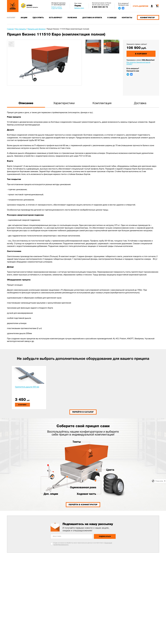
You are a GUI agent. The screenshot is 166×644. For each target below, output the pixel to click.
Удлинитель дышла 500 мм (27, 387)
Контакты (127, 18)
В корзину (141, 54)
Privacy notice (159, 481)
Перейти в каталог (83, 412)
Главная (10, 29)
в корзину (22, 405)
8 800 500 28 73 (100, 7)
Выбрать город (79, 8)
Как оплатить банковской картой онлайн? (138, 63)
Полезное (72, 18)
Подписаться (105, 536)
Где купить (38, 18)
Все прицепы (21, 29)
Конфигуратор (147, 18)
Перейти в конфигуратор (83, 505)
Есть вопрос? (56, 18)
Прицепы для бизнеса (36, 29)
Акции (24, 18)
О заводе (112, 18)
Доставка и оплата (92, 18)
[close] (165, 481)
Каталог (11, 18)
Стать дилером (140, 6)
